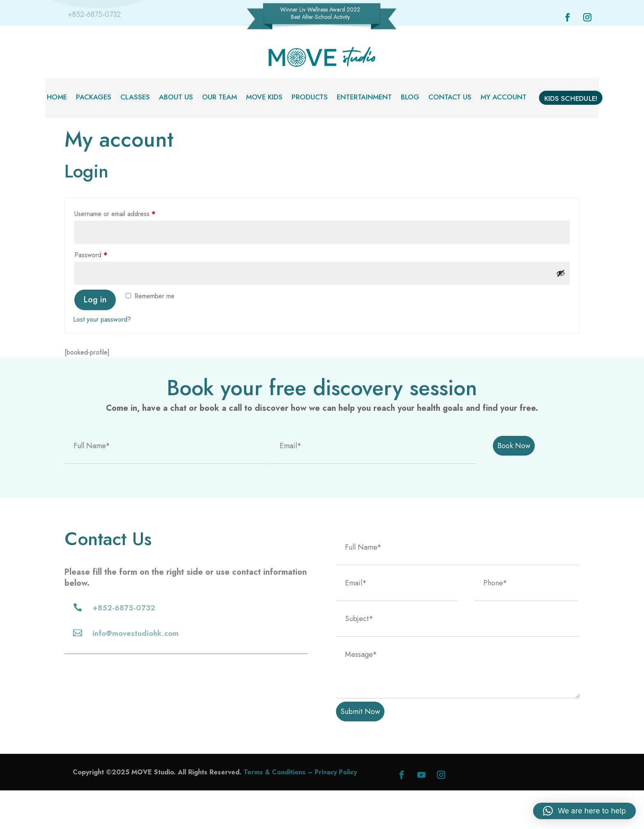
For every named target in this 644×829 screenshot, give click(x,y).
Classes (135, 98)
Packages (94, 98)
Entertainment (364, 98)
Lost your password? (102, 358)
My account (504, 98)
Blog (410, 98)
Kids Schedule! (571, 100)
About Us (176, 98)
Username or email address (127, 252)
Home (57, 98)
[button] (584, 811)
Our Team (220, 98)
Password (103, 293)
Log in (95, 338)
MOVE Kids (264, 98)
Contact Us (450, 98)
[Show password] (561, 312)
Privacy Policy (336, 811)
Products (310, 98)
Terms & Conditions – (279, 811)
